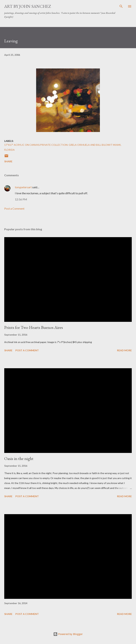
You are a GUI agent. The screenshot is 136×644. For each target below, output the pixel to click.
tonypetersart (23, 187)
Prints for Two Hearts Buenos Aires (34, 327)
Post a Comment (14, 208)
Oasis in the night (19, 458)
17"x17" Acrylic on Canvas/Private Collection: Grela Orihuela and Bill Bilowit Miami (63, 145)
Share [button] (8, 161)
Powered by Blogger (68, 634)
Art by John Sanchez (28, 6)
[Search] (121, 6)
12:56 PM (21, 199)
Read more (124, 350)
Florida (9, 150)
